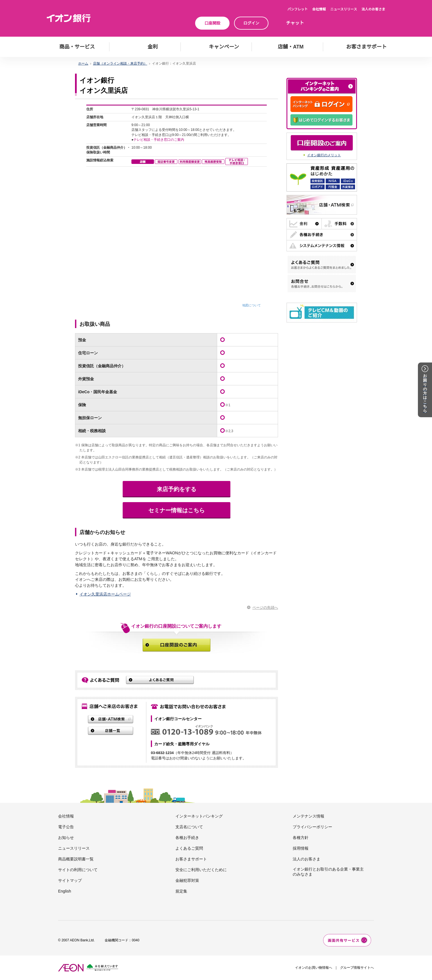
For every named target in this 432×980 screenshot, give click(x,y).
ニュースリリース (344, 9)
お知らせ (66, 838)
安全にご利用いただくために (201, 870)
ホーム (83, 63)
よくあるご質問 (189, 848)
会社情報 (319, 9)
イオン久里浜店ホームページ (105, 594)
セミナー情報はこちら (177, 510)
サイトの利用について (78, 870)
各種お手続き (187, 838)
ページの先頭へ (265, 607)
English (65, 891)
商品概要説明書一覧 (76, 859)
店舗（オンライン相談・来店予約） (120, 63)
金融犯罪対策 (187, 880)
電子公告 (66, 827)
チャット (295, 23)
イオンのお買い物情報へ (314, 968)
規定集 (181, 891)
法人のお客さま (373, 9)
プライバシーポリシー (312, 827)
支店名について (189, 827)
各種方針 (301, 838)
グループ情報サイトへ (357, 968)
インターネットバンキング (199, 816)
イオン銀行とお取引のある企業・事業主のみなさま (328, 872)
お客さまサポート (191, 859)
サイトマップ (70, 880)
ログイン (251, 23)
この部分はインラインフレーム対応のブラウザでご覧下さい (177, 206)
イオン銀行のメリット (324, 155)
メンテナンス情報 (308, 816)
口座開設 (212, 23)
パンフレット (297, 9)
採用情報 (301, 848)
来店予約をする (177, 489)
